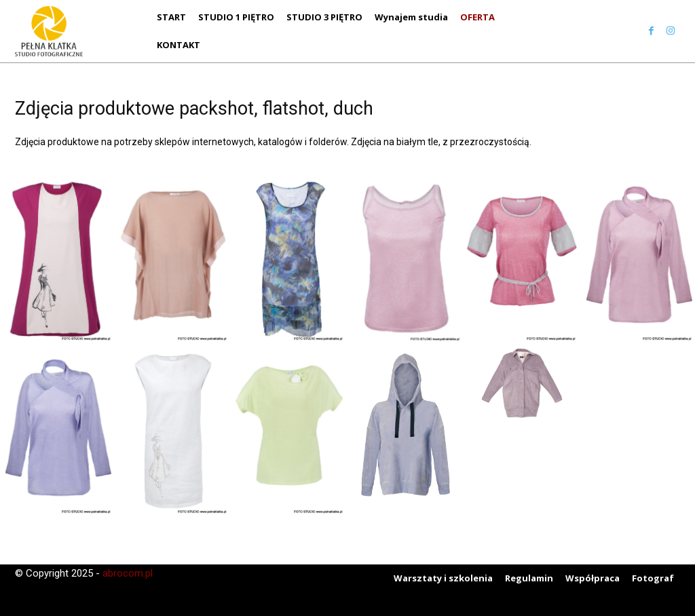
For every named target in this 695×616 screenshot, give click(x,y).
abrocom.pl (128, 573)
